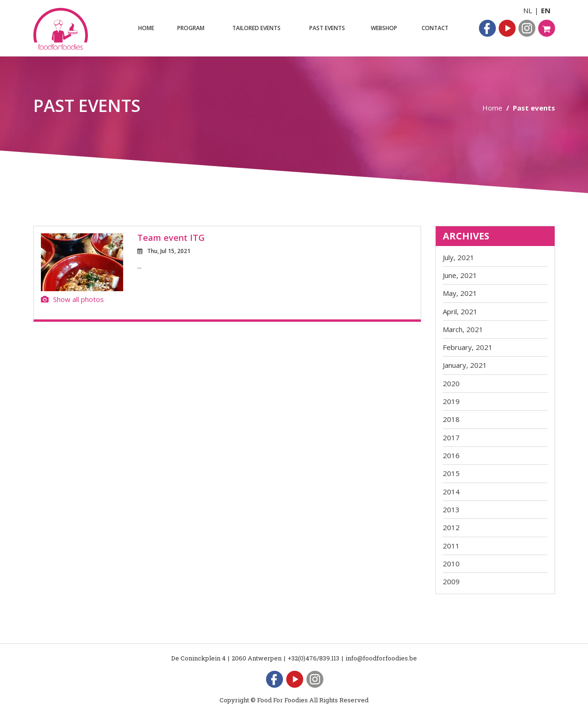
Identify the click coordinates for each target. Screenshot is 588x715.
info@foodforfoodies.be (381, 658)
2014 (451, 492)
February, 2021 (468, 347)
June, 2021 (460, 275)
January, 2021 (465, 365)
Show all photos (72, 299)
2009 (451, 581)
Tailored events (256, 28)
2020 (451, 383)
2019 (451, 401)
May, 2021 (460, 293)
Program (191, 28)
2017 (451, 437)
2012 (451, 527)
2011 (451, 546)
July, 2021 (459, 257)
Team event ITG (171, 238)
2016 (451, 455)
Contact (435, 28)
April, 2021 (460, 311)
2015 (451, 473)
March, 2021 (463, 329)
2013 (451, 509)
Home (146, 28)
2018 (451, 419)
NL (528, 10)
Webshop (384, 28)
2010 (451, 564)
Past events (327, 28)
